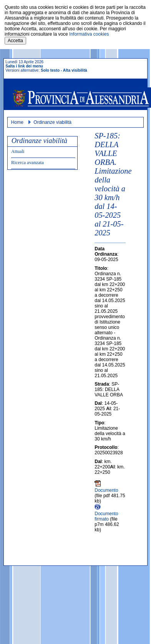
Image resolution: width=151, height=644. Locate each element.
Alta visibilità (75, 70)
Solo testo (50, 70)
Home (17, 122)
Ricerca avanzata (27, 163)
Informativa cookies (89, 34)
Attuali (18, 151)
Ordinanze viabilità (52, 122)
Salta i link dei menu (24, 66)
